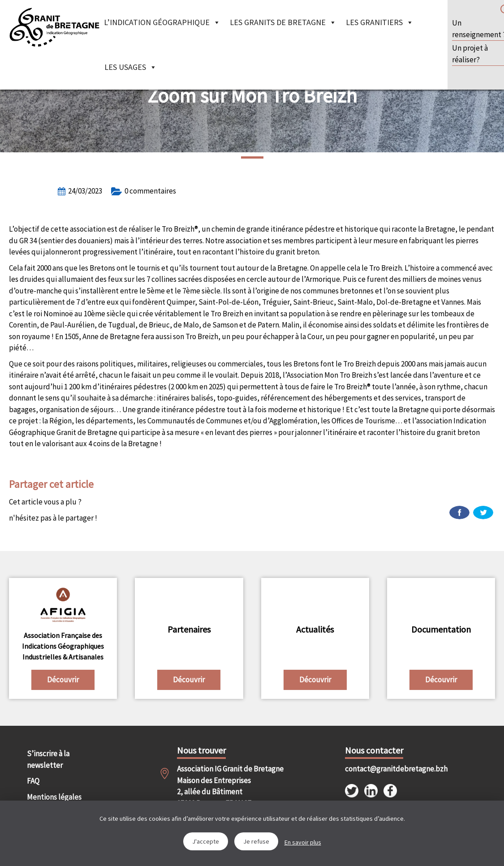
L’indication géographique (162, 22)
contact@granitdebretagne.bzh (382, 769)
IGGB (54, 27)
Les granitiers (380, 22)
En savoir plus (303, 842)
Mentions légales (54, 797)
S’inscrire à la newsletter (48, 759)
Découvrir (63, 680)
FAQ (33, 781)
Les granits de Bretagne (283, 22)
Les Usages (131, 67)
